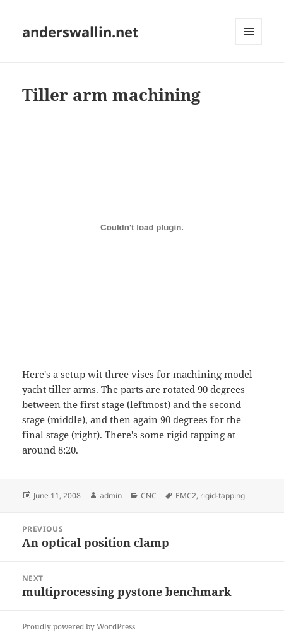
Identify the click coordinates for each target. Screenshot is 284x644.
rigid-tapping (222, 495)
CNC (149, 495)
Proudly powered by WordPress (79, 627)
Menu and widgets (249, 44)
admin (111, 495)
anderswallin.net (80, 32)
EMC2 (186, 495)
